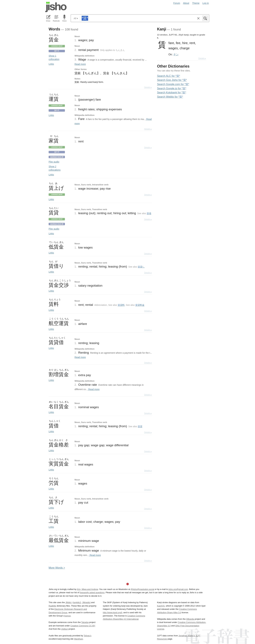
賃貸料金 (140, 305)
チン (176, 54)
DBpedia (190, 619)
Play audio (54, 162)
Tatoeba (85, 622)
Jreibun (65, 629)
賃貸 (140, 426)
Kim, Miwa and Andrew (87, 589)
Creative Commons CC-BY (83, 626)
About (186, 3)
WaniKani (79, 639)
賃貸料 (121, 305)
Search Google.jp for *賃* (172, 88)
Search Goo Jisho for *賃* (172, 80)
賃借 (149, 213)
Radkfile (52, 606)
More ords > (57, 568)
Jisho (56, 7)
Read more (80, 64)
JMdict (68, 602)
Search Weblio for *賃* (170, 97)
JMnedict (86, 602)
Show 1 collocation (54, 58)
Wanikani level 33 (57, 157)
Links (51, 64)
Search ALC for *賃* (169, 76)
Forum (177, 3)
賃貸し (141, 267)
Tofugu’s (87, 636)
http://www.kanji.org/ (112, 613)
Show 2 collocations (55, 168)
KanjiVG (161, 606)
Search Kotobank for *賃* (172, 93)
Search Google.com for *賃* (173, 84)
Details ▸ (148, 87)
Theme (196, 3)
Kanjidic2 (77, 602)
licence (67, 616)
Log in (206, 3)
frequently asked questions (92, 592)
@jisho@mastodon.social (142, 589)
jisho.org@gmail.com (178, 589)
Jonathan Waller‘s (187, 636)
